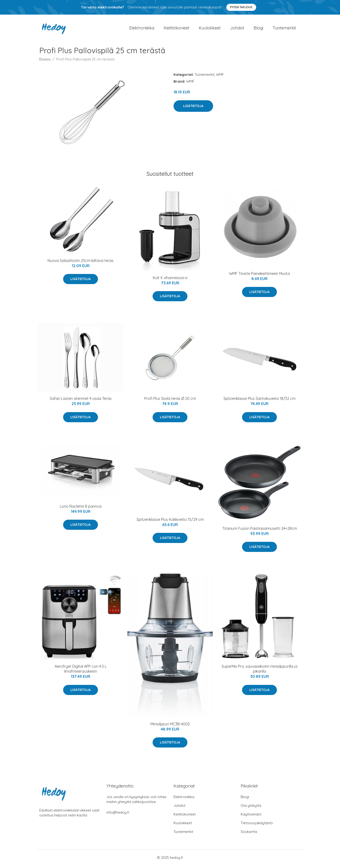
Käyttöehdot (251, 817)
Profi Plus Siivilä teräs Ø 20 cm (170, 401)
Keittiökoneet (176, 29)
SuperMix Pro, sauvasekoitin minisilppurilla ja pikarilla (259, 671)
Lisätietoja (193, 108)
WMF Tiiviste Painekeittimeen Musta (259, 276)
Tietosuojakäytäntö (257, 825)
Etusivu (45, 62)
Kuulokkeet (210, 29)
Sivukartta (249, 834)
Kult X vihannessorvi (170, 280)
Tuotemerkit (284, 29)
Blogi (258, 29)
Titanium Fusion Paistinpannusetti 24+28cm (260, 531)
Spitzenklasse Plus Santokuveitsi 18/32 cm (259, 401)
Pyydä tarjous (241, 7)
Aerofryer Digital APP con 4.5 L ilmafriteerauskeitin (81, 671)
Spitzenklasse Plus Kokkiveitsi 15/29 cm (170, 522)
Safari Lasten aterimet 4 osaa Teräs (81, 401)
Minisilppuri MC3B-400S (170, 726)
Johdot (237, 29)
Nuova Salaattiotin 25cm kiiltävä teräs (81, 263)
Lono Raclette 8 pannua (81, 509)
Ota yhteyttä (251, 808)
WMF (220, 77)
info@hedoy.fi (118, 815)
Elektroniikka (142, 29)
